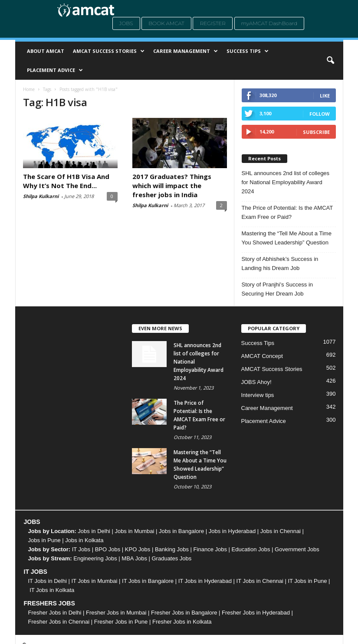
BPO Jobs (108, 549)
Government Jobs (297, 549)
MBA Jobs (134, 558)
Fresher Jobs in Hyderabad (256, 613)
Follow (320, 114)
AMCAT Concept (262, 356)
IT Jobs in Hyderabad (205, 581)
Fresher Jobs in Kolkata (182, 622)
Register (213, 23)
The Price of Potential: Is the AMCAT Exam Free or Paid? (287, 212)
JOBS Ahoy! (256, 382)
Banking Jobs (172, 549)
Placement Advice (55, 70)
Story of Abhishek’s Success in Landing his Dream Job (280, 263)
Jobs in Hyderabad (232, 531)
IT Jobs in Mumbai (94, 581)
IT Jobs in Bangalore (148, 581)
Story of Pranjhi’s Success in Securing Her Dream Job (278, 289)
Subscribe (316, 132)
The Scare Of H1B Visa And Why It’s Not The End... (66, 181)
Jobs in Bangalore (181, 531)
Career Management (186, 51)
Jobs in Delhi (94, 531)
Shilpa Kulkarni (41, 196)
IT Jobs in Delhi (48, 581)
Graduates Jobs (172, 558)
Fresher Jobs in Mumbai (116, 613)
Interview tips (258, 395)
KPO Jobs (138, 549)
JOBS (32, 522)
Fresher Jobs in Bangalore (184, 613)
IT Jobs (81, 549)
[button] (330, 61)
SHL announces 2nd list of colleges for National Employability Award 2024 (286, 182)
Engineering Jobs (95, 558)
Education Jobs (251, 549)
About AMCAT (46, 51)
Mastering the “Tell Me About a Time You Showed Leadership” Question (287, 238)
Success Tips (248, 51)
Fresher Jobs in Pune (121, 622)
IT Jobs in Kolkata (52, 590)
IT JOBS (36, 572)
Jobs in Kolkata (84, 540)
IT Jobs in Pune (307, 581)
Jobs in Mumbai (134, 531)
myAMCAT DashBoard (269, 23)
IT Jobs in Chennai (260, 581)
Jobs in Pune (44, 540)
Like (325, 96)
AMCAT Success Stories (109, 51)
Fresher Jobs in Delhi (55, 613)
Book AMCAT (166, 23)
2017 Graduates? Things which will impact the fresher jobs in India (172, 185)
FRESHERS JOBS (49, 603)
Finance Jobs (210, 549)
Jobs (126, 23)
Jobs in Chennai (281, 531)
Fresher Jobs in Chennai (59, 622)
